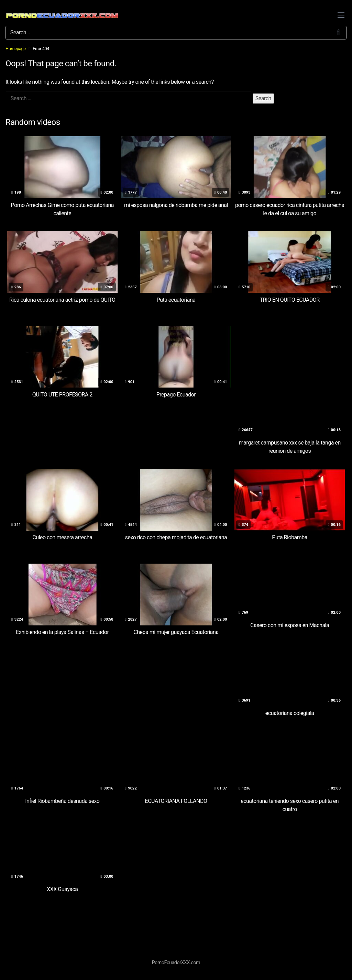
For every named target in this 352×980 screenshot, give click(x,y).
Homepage (16, 49)
